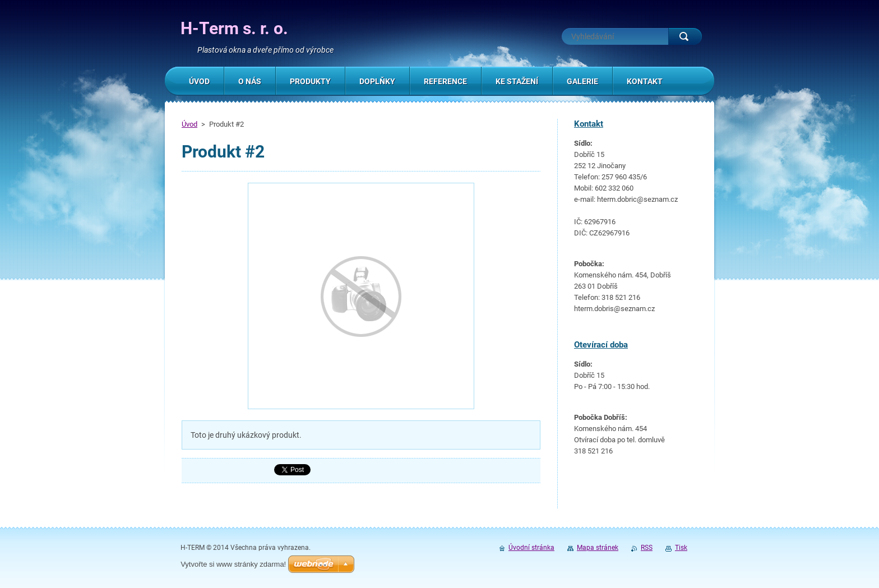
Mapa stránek (598, 548)
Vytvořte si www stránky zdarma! (233, 564)
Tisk (681, 548)
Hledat (685, 36)
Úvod (189, 124)
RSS (647, 548)
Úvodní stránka (531, 548)
